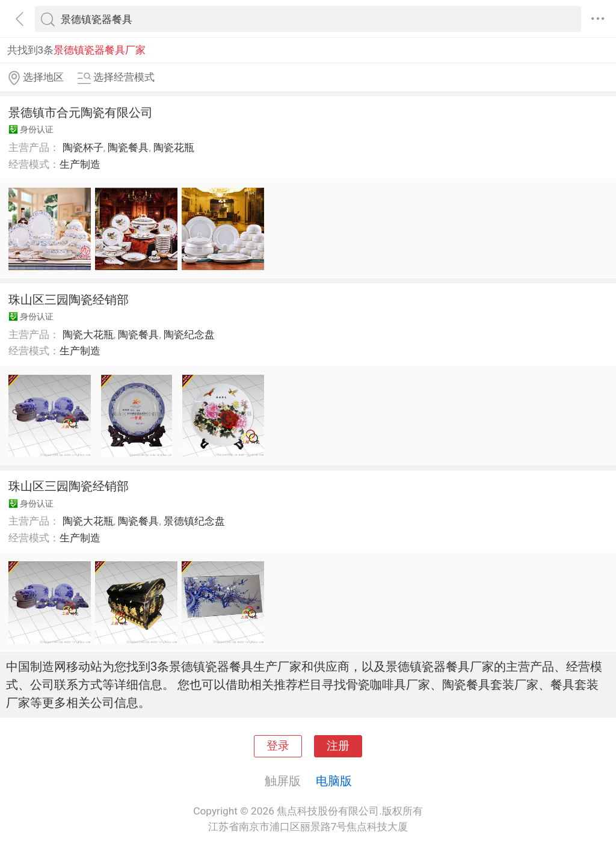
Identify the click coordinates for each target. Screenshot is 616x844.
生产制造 (80, 164)
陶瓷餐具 (128, 147)
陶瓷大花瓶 (88, 334)
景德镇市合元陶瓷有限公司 (81, 112)
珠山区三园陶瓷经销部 (69, 300)
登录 (278, 746)
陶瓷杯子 (83, 147)
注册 (338, 746)
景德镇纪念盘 (194, 521)
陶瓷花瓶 (174, 147)
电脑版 (334, 781)
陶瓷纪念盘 (189, 334)
